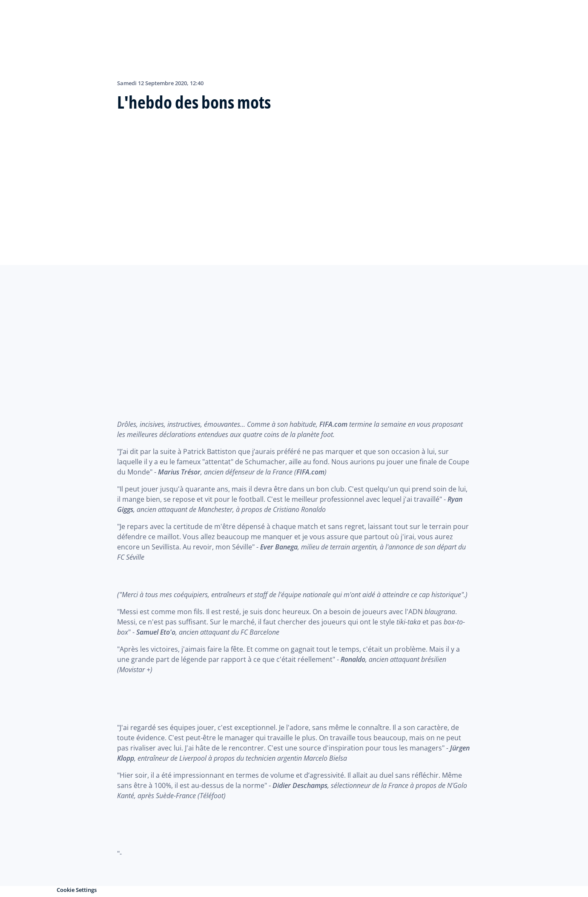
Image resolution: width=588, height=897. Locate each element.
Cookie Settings (77, 890)
